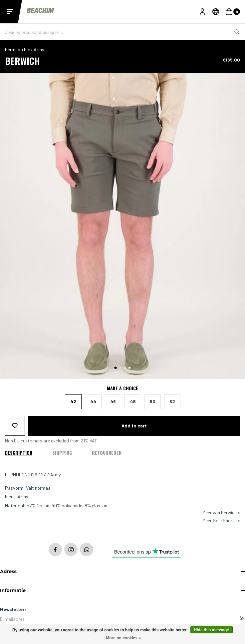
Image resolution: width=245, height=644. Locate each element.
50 (153, 401)
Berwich (22, 61)
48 (133, 401)
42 (73, 401)
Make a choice (122, 388)
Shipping (62, 453)
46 (113, 401)
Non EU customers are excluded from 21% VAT (51, 441)
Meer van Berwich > (221, 513)
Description (19, 453)
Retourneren (107, 453)
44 (93, 401)
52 (172, 401)
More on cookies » (123, 638)
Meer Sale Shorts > (221, 521)
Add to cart (134, 426)
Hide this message (212, 630)
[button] (116, 368)
